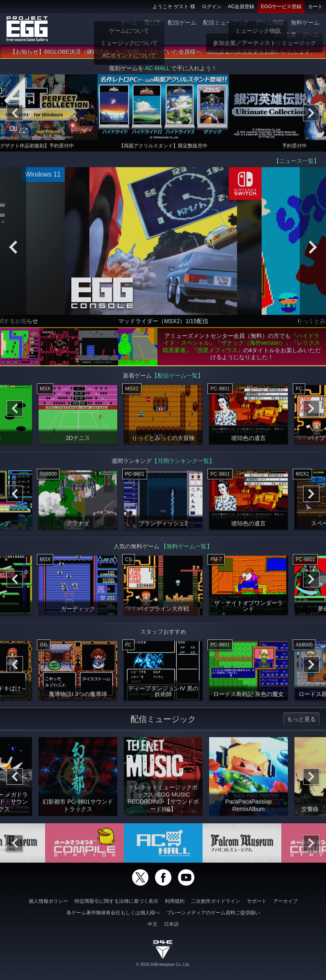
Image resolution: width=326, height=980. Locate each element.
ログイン (212, 7)
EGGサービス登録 (281, 7)
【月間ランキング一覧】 (183, 463)
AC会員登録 (241, 7)
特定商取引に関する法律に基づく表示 (116, 901)
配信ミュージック (226, 23)
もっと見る (301, 721)
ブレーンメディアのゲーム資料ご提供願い (213, 913)
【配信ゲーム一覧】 (178, 378)
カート (315, 7)
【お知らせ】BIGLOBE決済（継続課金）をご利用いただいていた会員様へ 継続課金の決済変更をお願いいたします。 (163, 54)
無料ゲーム (305, 23)
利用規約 (175, 901)
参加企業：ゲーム (296, 35)
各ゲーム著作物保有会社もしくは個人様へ (113, 913)
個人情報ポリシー (48, 901)
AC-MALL (157, 71)
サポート (257, 901)
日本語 (171, 924)
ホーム (129, 23)
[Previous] (15, 115)
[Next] (311, 115)
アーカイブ (285, 901)
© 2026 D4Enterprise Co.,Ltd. (163, 965)
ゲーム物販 (270, 23)
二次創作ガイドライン (216, 901)
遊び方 (153, 23)
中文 (153, 924)
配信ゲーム (182, 23)
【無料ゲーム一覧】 (187, 549)
